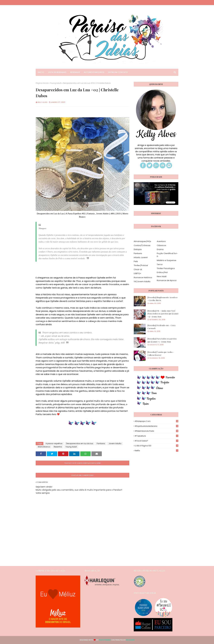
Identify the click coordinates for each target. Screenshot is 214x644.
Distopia (138, 249)
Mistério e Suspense (167, 260)
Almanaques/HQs (142, 241)
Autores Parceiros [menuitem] (94, 72)
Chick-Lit (138, 269)
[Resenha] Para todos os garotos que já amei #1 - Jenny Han (162, 340)
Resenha (58, 447)
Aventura (161, 241)
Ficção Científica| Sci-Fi (167, 255)
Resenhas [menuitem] (75, 72)
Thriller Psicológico (166, 268)
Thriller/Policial (141, 265)
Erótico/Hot (162, 272)
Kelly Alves (42, 102)
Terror (160, 264)
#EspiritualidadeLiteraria (157, 426)
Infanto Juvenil (141, 257)
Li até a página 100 (157, 446)
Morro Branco (44, 447)
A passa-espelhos (54, 443)
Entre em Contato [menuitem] (118, 72)
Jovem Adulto (115, 443)
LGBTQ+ (137, 273)
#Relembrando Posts (157, 431)
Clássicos (161, 245)
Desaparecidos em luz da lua (80, 443)
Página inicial (42, 83)
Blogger (130, 640)
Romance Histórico (143, 277)
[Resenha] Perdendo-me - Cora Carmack (161, 327)
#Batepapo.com (157, 421)
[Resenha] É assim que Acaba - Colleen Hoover (161, 353)
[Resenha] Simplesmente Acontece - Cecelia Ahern (163, 299)
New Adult (162, 276)
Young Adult (56, 83)
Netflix (157, 451)
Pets (136, 261)
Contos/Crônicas (142, 245)
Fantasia (101, 443)
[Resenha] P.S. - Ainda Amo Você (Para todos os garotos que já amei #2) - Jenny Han (163, 314)
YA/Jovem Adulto (142, 281)
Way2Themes (105, 640)
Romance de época (167, 280)
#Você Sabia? (157, 441)
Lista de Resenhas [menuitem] (57, 72)
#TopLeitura (157, 436)
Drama (160, 249)
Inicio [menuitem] (41, 72)
